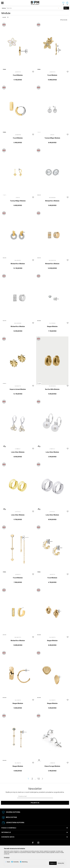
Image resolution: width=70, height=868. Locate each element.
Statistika (16, 862)
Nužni (9, 862)
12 (39, 779)
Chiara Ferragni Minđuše (52, 766)
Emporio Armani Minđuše (18, 389)
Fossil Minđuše (18, 75)
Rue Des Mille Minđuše (52, 389)
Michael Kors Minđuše (52, 201)
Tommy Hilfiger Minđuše (52, 138)
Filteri (66, 8)
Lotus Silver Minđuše (18, 452)
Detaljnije (7, 858)
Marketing (25, 862)
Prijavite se (35, 803)
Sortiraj (4, 8)
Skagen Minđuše (52, 326)
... (35, 779)
